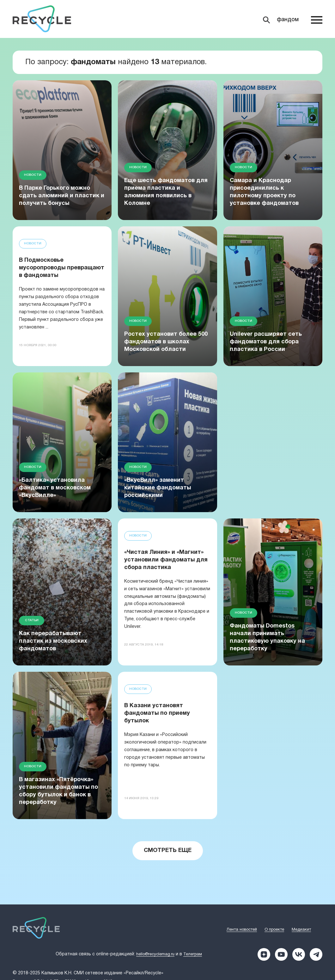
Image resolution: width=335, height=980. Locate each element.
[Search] (281, 20)
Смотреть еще (168, 851)
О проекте (274, 930)
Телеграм (193, 954)
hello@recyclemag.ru (155, 954)
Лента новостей (242, 930)
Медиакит (301, 930)
